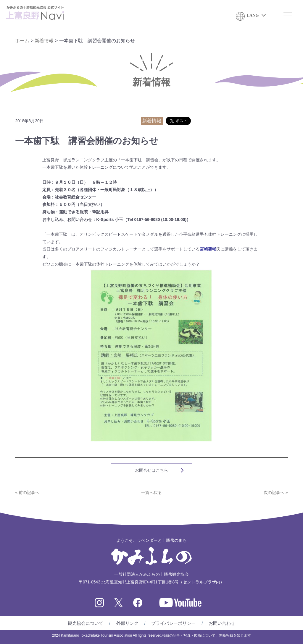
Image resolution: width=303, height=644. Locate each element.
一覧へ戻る (151, 492)
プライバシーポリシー (173, 623)
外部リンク (127, 623)
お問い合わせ (222, 623)
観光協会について (86, 623)
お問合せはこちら (151, 470)
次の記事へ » (276, 492)
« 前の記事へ (27, 492)
